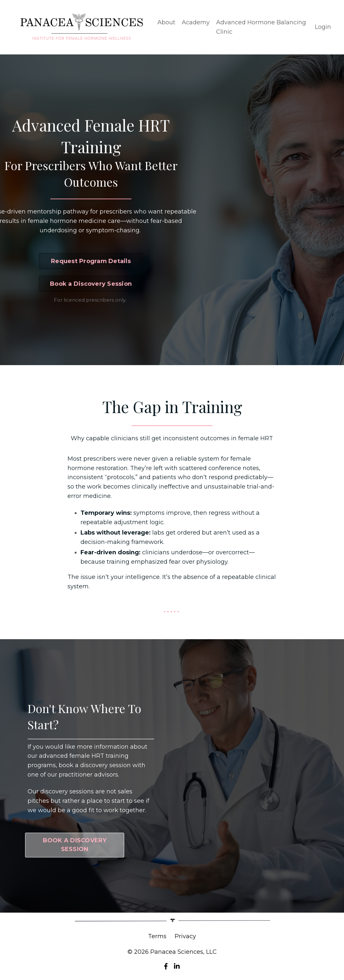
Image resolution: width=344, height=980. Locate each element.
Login (323, 27)
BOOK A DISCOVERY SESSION (75, 845)
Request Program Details (91, 261)
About (166, 22)
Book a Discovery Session (91, 284)
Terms (157, 937)
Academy (196, 22)
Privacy (185, 937)
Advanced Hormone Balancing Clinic (261, 27)
